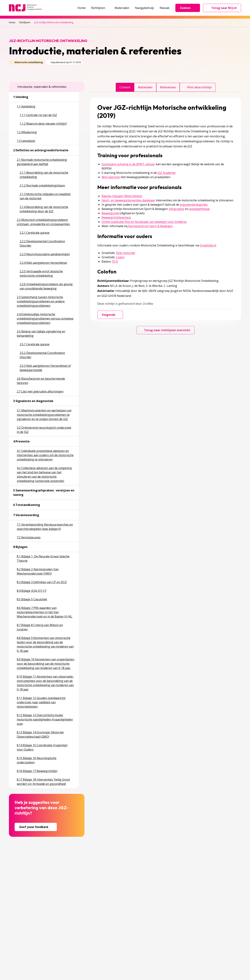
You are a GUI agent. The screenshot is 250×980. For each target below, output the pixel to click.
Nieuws (165, 8)
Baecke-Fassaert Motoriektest (122, 196)
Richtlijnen (100, 8)
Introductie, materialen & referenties (40, 87)
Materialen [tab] (145, 87)
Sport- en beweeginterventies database (128, 200)
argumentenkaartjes (194, 205)
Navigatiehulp (144, 8)
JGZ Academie (167, 173)
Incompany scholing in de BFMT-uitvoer (128, 164)
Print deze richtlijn (198, 87)
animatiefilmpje (199, 209)
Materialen (122, 8)
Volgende (110, 315)
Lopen (120, 257)
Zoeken (188, 8)
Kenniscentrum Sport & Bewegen (150, 226)
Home (82, 8)
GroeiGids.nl (208, 245)
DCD (115, 261)
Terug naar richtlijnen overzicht (166, 330)
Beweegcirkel (111, 213)
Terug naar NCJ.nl (224, 9)
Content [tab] (125, 87)
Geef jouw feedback (36, 827)
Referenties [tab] (168, 87)
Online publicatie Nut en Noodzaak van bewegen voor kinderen (144, 222)
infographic (177, 209)
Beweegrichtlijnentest (116, 217)
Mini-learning (111, 177)
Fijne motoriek (126, 253)
